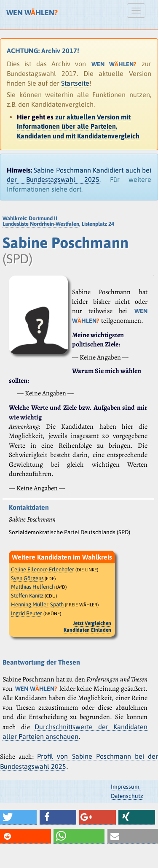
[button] (18, 817)
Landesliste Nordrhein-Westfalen (41, 224)
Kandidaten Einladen (87, 630)
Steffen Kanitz (27, 596)
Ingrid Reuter (27, 613)
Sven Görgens (27, 578)
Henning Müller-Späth (37, 604)
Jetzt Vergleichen (92, 623)
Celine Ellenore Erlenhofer (43, 569)
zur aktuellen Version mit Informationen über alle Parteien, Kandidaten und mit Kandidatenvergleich (78, 126)
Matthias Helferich (33, 587)
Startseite (75, 83)
